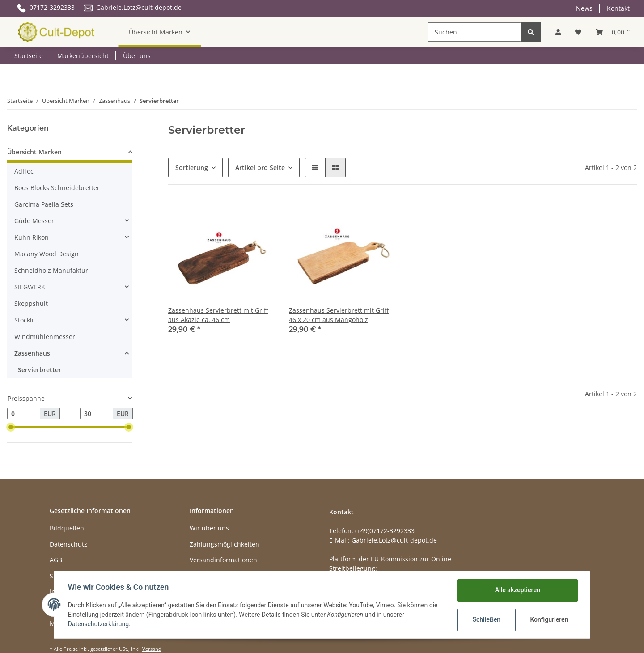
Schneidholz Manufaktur (51, 270)
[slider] (11, 427)
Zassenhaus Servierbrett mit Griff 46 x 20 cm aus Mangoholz (339, 315)
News (584, 8)
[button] (558, 32)
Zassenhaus (32, 353)
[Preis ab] (24, 414)
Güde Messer (34, 221)
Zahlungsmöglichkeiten (225, 544)
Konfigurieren (549, 619)
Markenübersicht (83, 56)
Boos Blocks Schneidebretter (57, 188)
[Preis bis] (97, 414)
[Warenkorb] (613, 32)
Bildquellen (67, 528)
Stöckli (24, 320)
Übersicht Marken (34, 152)
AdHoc (24, 171)
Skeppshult (31, 303)
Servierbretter (40, 370)
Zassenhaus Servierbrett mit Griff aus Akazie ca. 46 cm (218, 315)
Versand (152, 649)
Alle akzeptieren (517, 590)
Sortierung (192, 167)
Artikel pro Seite (260, 167)
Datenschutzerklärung (99, 624)
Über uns (137, 56)
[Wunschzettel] (578, 32)
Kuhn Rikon (32, 237)
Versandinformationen (223, 560)
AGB (56, 560)
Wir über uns (209, 528)
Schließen (486, 619)
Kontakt (618, 8)
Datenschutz (68, 544)
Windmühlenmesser (45, 337)
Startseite (29, 56)
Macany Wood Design (47, 254)
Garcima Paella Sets (44, 204)
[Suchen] (474, 32)
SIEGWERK (30, 287)
